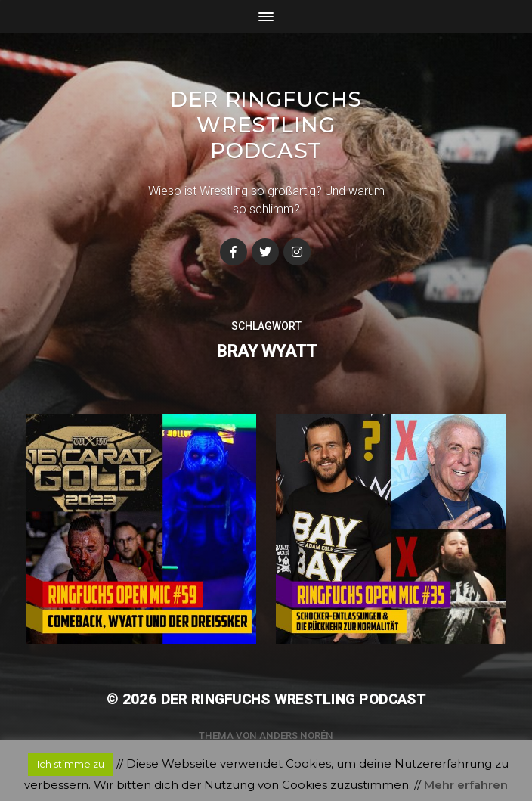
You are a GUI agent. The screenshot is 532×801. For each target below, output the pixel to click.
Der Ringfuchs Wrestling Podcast (266, 125)
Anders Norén (296, 736)
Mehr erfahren (466, 785)
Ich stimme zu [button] (71, 764)
